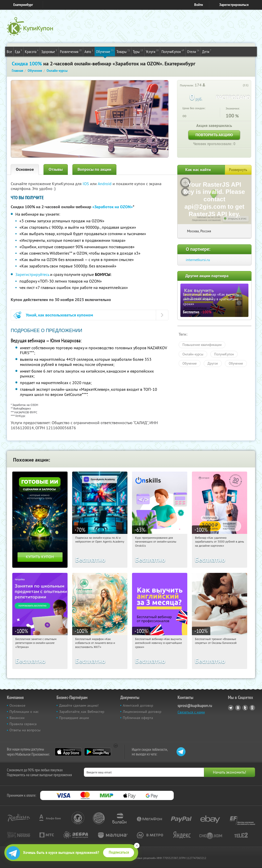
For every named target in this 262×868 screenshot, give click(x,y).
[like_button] (239, 85)
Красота (32, 51)
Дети (207, 51)
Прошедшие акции (74, 718)
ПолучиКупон (173, 51)
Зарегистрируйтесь (32, 274)
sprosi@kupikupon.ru (195, 706)
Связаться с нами (191, 712)
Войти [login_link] (199, 5)
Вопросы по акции (94, 169)
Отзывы (56, 169)
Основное (25, 169)
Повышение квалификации (202, 345)
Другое (213, 363)
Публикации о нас (24, 712)
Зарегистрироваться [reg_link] (234, 5)
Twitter (245, 708)
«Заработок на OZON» (113, 207)
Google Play (98, 752)
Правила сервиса (23, 724)
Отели (193, 51)
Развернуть (238, 170)
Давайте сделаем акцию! (79, 705)
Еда (18, 51)
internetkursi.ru (198, 260)
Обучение (105, 51)
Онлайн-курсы (193, 354)
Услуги (152, 51)
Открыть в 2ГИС (237, 219)
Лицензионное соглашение (206, 220)
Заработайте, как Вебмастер (82, 712)
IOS (86, 184)
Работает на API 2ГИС (209, 217)
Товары (123, 51)
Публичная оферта (138, 718)
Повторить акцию (214, 135)
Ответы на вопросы (25, 730)
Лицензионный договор (142, 712)
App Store (68, 752)
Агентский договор (138, 705)
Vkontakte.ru (238, 708)
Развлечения (71, 51)
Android (105, 184)
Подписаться (119, 852)
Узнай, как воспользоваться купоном (59, 315)
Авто (89, 51)
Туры (138, 51)
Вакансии (17, 718)
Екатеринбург (23, 5)
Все (9, 52)
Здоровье (49, 51)
